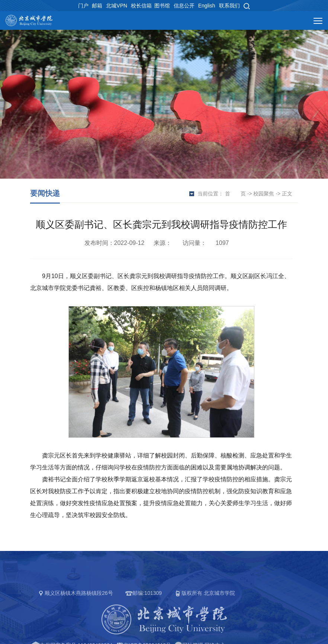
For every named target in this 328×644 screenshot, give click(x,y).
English (207, 6)
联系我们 (229, 6)
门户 (83, 6)
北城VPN (117, 6)
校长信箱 (141, 6)
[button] (247, 6)
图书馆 (162, 6)
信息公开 (184, 6)
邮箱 (97, 6)
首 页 (235, 194)
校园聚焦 (264, 194)
